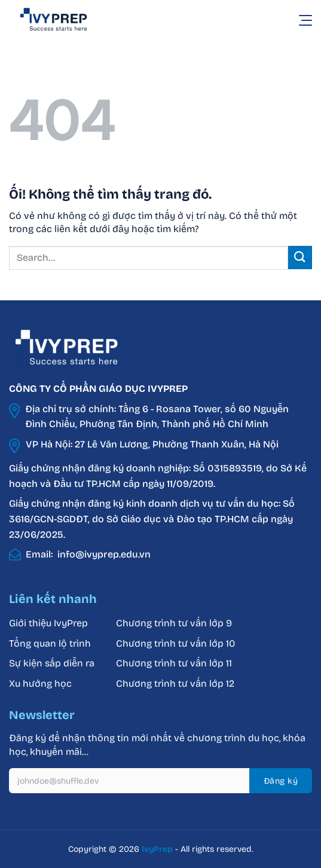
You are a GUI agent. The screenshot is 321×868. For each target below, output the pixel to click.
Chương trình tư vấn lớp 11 (174, 663)
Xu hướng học (40, 683)
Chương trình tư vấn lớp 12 (175, 683)
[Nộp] (300, 258)
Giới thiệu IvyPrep (48, 623)
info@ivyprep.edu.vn (104, 554)
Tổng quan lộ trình (50, 643)
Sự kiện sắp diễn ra (52, 663)
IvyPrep (157, 849)
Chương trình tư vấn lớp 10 (175, 643)
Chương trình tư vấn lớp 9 (175, 623)
